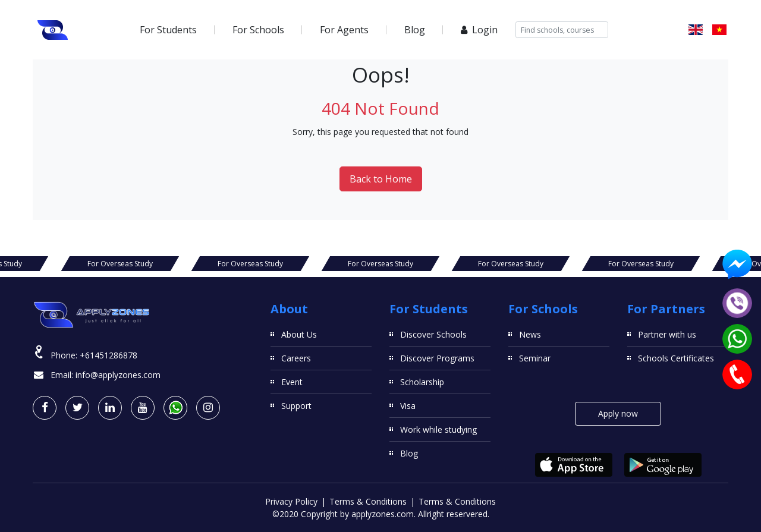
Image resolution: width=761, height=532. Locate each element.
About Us (299, 334)
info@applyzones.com (118, 375)
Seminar (535, 358)
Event (292, 382)
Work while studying (438, 429)
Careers (296, 358)
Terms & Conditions (368, 501)
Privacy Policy (291, 501)
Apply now (618, 413)
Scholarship (422, 382)
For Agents (344, 30)
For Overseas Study (120, 264)
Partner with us (667, 334)
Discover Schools (433, 334)
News (530, 334)
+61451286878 (109, 355)
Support (296, 406)
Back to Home (381, 179)
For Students (168, 30)
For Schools (258, 30)
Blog (415, 30)
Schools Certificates (676, 358)
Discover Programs (437, 358)
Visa (408, 406)
